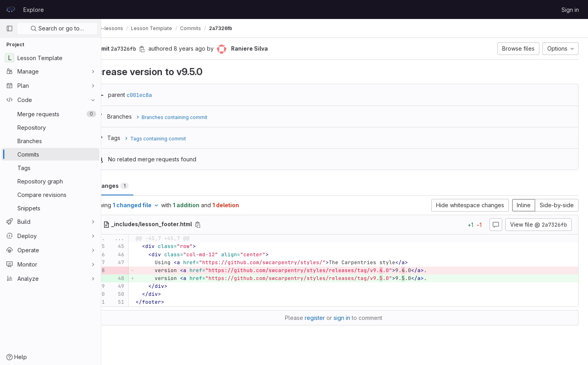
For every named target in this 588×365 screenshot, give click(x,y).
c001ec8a (161, 95)
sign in (353, 318)
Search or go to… (57, 28)
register (326, 318)
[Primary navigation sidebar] (9, 28)
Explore (34, 10)
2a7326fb (243, 28)
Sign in (570, 10)
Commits (213, 28)
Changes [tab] (133, 186)
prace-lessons (128, 28)
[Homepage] (11, 9)
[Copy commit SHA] (164, 49)
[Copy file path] (220, 225)
